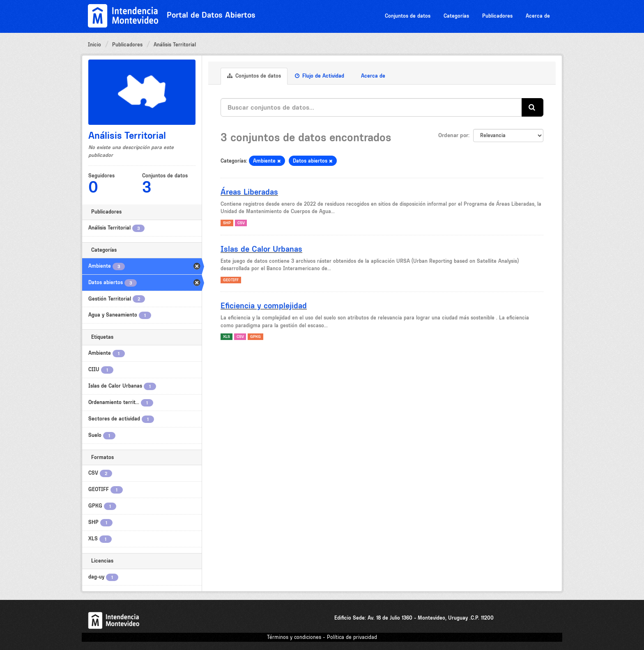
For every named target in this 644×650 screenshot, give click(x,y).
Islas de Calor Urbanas (261, 249)
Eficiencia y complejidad (264, 305)
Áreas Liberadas (249, 192)
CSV (241, 223)
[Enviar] (532, 107)
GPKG (255, 336)
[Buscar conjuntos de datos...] (371, 107)
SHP (227, 223)
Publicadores (497, 16)
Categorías (456, 16)
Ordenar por (453, 135)
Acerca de (538, 16)
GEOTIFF (231, 280)
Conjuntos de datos (408, 16)
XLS (227, 336)
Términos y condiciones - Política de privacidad (322, 637)
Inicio (94, 45)
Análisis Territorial (175, 45)
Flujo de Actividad (320, 76)
